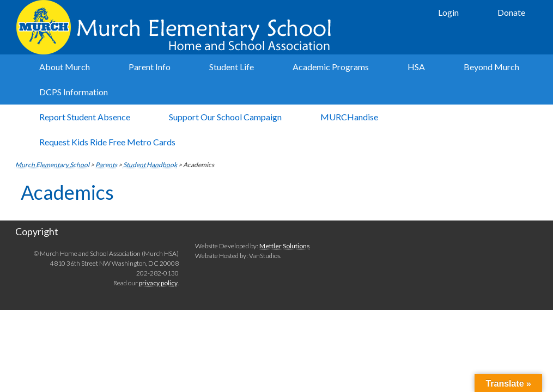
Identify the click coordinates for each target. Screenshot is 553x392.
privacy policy (158, 283)
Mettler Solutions (285, 246)
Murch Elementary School (176, 27)
